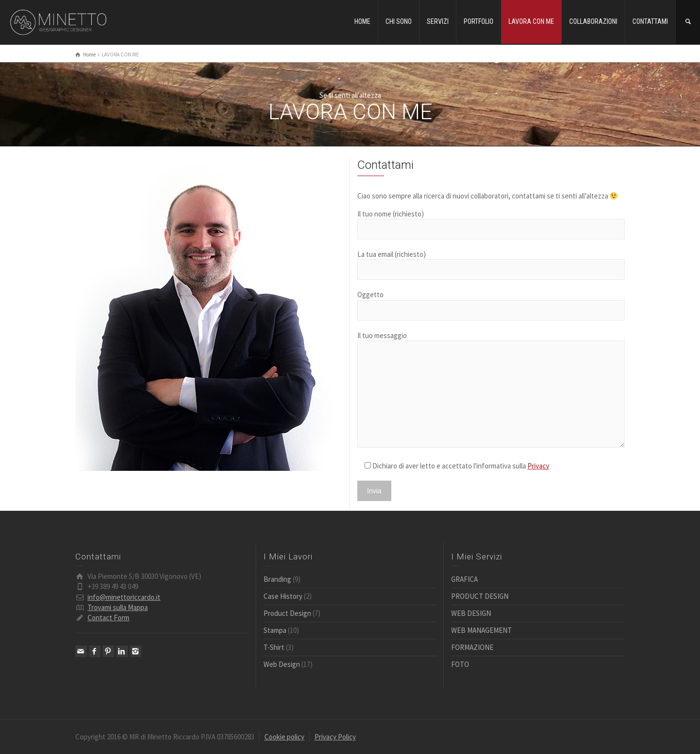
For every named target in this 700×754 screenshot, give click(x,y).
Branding (277, 579)
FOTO (460, 664)
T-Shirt (274, 647)
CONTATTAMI (650, 21)
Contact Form (108, 618)
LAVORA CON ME (531, 21)
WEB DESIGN (471, 613)
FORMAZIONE (472, 647)
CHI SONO (399, 21)
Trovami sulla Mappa (118, 607)
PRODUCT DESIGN (480, 596)
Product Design (287, 613)
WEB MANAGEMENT (481, 630)
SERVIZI (438, 21)
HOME (362, 21)
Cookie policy (284, 737)
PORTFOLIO (479, 21)
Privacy (538, 466)
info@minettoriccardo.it (124, 597)
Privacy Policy (335, 737)
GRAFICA (464, 579)
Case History (283, 596)
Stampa (275, 630)
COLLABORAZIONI (593, 21)
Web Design (282, 664)
